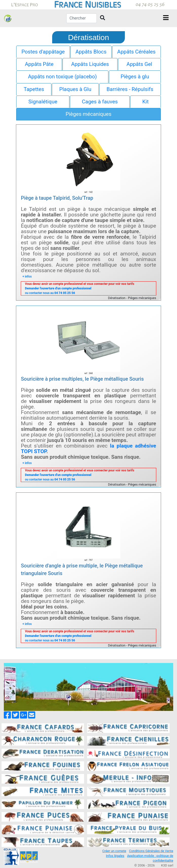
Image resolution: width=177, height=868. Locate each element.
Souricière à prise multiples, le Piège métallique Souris (82, 379)
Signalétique (43, 102)
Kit (145, 102)
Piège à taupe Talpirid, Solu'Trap (57, 198)
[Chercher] (82, 18)
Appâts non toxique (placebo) (62, 77)
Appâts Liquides (90, 64)
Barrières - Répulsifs (130, 89)
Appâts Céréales (136, 52)
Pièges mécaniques (88, 114)
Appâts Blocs (91, 52)
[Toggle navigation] (166, 18)
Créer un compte (114, 851)
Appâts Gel (139, 64)
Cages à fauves (100, 102)
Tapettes (34, 89)
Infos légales (115, 856)
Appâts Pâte (39, 64)
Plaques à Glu (75, 89)
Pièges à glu (135, 77)
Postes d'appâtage (43, 52)
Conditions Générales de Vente (151, 851)
